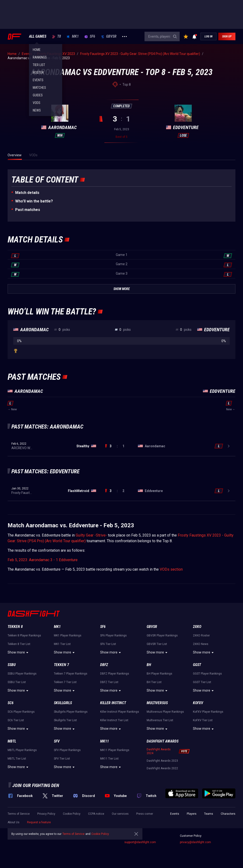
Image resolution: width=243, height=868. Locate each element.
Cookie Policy (72, 814)
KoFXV (198, 703)
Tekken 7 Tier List (65, 682)
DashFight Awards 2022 (162, 768)
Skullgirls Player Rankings (71, 712)
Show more (19, 653)
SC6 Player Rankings (21, 712)
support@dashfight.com (140, 842)
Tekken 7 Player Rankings (71, 674)
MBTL (12, 741)
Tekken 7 (61, 665)
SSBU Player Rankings (22, 674)
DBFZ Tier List (109, 682)
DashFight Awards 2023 (162, 761)
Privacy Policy (46, 814)
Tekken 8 (15, 627)
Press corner (145, 814)
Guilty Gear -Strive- (91, 535)
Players (192, 814)
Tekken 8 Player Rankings (24, 635)
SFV (57, 741)
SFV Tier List (62, 759)
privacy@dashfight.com (195, 842)
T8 (56, 36)
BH (149, 665)
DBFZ (104, 665)
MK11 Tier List (109, 759)
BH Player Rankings (159, 674)
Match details (27, 193)
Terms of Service (19, 814)
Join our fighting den (36, 785)
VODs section (171, 569)
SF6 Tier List (108, 644)
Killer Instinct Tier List (114, 720)
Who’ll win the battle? (34, 201)
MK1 (73, 36)
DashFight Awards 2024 (159, 751)
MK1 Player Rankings (68, 635)
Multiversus (157, 703)
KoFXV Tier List (203, 720)
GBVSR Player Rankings (162, 635)
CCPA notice (96, 814)
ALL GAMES (38, 36)
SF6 (90, 36)
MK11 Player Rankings (115, 750)
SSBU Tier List (17, 682)
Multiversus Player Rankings (165, 712)
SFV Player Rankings (67, 750)
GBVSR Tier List (157, 644)
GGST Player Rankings (207, 674)
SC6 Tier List (16, 720)
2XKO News (201, 644)
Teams (209, 814)
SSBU (12, 665)
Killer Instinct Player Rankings (120, 712)
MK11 (105, 741)
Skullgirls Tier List (65, 720)
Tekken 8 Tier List (19, 644)
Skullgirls (63, 703)
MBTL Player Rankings (22, 750)
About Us (14, 822)
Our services (120, 814)
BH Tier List (154, 682)
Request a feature (39, 822)
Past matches (28, 210)
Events (175, 814)
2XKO (197, 627)
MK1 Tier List (62, 644)
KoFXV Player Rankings (208, 712)
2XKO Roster (201, 635)
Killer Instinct (113, 703)
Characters (228, 814)
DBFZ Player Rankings (115, 674)
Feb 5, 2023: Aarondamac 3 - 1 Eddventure (43, 560)
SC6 (11, 703)
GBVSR (109, 36)
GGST (197, 665)
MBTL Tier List (17, 759)
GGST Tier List (202, 682)
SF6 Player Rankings (113, 635)
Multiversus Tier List (160, 720)
